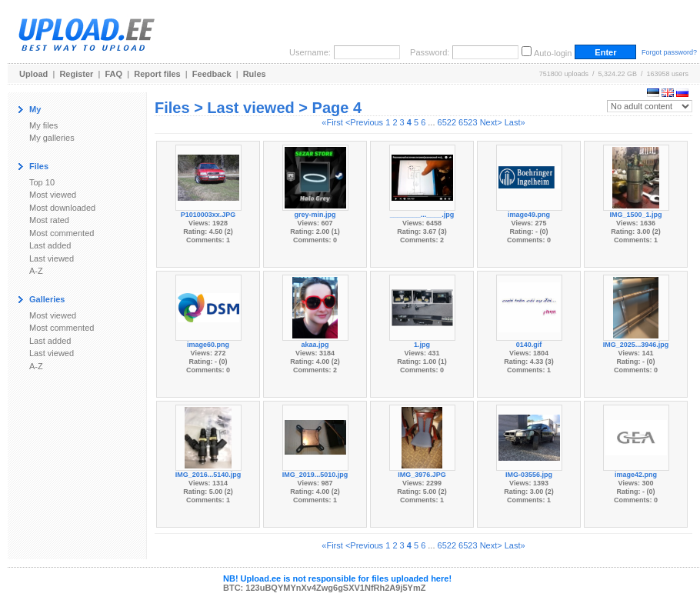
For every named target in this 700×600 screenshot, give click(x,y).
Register (76, 74)
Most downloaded (62, 208)
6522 (447, 122)
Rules (255, 74)
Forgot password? (669, 52)
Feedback (212, 74)
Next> (491, 122)
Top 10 (42, 182)
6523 (468, 122)
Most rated (49, 220)
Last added (50, 245)
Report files (157, 74)
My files (43, 125)
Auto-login (553, 53)
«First (332, 122)
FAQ (114, 74)
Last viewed (52, 258)
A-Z (36, 271)
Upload (33, 74)
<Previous (364, 122)
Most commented (62, 233)
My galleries (52, 138)
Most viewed (53, 195)
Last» (515, 122)
